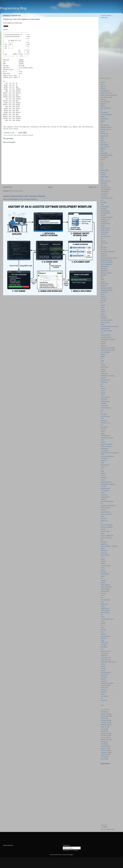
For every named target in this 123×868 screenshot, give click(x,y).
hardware (103, 371)
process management (107, 525)
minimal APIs (104, 459)
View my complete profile (107, 829)
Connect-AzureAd (105, 224)
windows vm (104, 690)
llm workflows (104, 427)
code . (102, 204)
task (102, 615)
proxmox (103, 529)
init (101, 384)
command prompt (105, 213)
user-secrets (104, 647)
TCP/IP (103, 617)
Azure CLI (103, 142)
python (103, 533)
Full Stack (103, 346)
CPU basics (104, 247)
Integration (104, 404)
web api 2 (103, 670)
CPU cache (104, 249)
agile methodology (106, 108)
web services (104, 675)
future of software (105, 352)
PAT (102, 503)
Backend (103, 149)
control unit (104, 234)
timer (102, 632)
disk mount (104, 299)
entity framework (105, 329)
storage (103, 606)
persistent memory (106, 512)
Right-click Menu (105, 555)
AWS (102, 138)
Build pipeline (104, 157)
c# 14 (102, 166)
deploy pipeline (105, 284)
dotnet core (104, 316)
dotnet (102, 309)
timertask (103, 634)
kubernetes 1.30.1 (106, 423)
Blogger (71, 855)
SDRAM (103, 563)
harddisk (103, 369)
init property (104, 399)
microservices (104, 451)
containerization (105, 230)
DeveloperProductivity (107, 290)
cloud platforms (105, 192)
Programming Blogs (106, 15)
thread (102, 628)
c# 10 (102, 164)
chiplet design (104, 177)
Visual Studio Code (106, 660)
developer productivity (107, 288)
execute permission (106, 335)
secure (103, 568)
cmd (102, 200)
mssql (102, 471)
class (102, 179)
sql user (103, 596)
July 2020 (103, 757)
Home (50, 187)
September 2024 (105, 725)
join (102, 412)
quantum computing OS (107, 536)
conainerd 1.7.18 (105, 219)
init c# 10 (103, 389)
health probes (104, 374)
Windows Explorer (106, 685)
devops (103, 294)
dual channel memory (106, 320)
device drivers (104, 292)
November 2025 (105, 716)
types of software (105, 636)
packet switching (105, 497)
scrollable (103, 561)
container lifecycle (105, 228)
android (103, 117)
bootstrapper (104, 153)
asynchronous (104, 136)
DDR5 (102, 279)
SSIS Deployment (105, 600)
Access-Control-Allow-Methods (109, 95)
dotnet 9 (103, 311)
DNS (102, 303)
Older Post (93, 187)
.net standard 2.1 (105, 91)
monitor (103, 467)
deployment (104, 286)
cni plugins (104, 202)
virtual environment (106, 651)
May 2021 (103, 742)
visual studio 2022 (106, 658)
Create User (104, 256)
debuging (103, 282)
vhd (102, 649)
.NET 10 (103, 87)
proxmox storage (105, 531)
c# (101, 162)
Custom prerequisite (106, 264)
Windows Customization (107, 683)
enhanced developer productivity (109, 326)
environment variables (107, 331)
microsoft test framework (107, 456)
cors (102, 239)
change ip (103, 174)
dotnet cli (103, 314)
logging (103, 433)
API (102, 123)
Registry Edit (104, 551)
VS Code (103, 668)
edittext (103, 324)
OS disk (103, 493)
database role (104, 271)
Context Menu (104, 232)
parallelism (104, 499)
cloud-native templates (107, 198)
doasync (103, 305)
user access (104, 645)
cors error (103, 241)
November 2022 (105, 735)
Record (103, 548)
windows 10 (104, 681)
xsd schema (104, 700)
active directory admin (107, 97)
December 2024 (105, 720)
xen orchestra (104, 696)
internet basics (105, 406)
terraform (103, 623)
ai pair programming (106, 115)
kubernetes (104, 421)
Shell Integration (105, 574)
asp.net (103, 132)
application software (106, 127)
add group (103, 100)
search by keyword (106, 566)
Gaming (103, 354)
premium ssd (104, 521)
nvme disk (103, 486)
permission (104, 510)
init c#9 (103, 395)
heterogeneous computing (108, 376)
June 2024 (104, 729)
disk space (104, 301)
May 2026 (103, 712)
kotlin (102, 419)
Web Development (106, 673)
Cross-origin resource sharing (109, 258)
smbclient (103, 581)
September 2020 (105, 752)
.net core (103, 89)
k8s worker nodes (105, 416)
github (102, 361)
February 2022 (105, 737)
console (103, 226)
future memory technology (108, 350)
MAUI (102, 440)
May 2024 (103, 731)
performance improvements (108, 506)
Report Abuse (105, 764)
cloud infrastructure (106, 189)
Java (102, 410)
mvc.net (103, 476)
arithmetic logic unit (106, 129)
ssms (102, 602)
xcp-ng (103, 694)
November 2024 (105, 723)
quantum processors (106, 538)
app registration (105, 125)
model (15, 135)
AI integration (104, 112)
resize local (104, 553)
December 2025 (105, 714)
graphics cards (105, 367)
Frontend (103, 344)
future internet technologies (108, 348)
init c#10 (103, 393)
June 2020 (104, 759)
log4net (103, 431)
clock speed (104, 185)
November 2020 (105, 750)
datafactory (104, 275)
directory (103, 296)
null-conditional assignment (108, 484)
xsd (102, 698)
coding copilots (105, 207)
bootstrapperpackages (107, 155)
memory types (105, 448)
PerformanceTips (105, 508)
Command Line (105, 211)
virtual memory (105, 653)
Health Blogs (104, 17)
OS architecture (105, 491)
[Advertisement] (50, 311)
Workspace (104, 692)
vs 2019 (103, 664)
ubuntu (103, 641)
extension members (106, 337)
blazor (102, 151)
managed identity (105, 436)
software (103, 583)
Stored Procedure (105, 610)
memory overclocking (106, 446)
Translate (74, 850)
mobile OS (104, 461)
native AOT (104, 478)
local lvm (103, 429)
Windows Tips (104, 688)
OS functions (104, 495)
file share (103, 341)
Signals (103, 576)
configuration (104, 222)
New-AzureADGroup (106, 482)
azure (102, 140)
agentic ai (103, 106)
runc (102, 557)
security (103, 570)
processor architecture (107, 527)
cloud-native (104, 196)
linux (102, 425)
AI (101, 110)
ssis (102, 598)
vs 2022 (103, 666)
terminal (31, 135)
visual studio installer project (108, 662)
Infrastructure (104, 382)
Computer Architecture (107, 217)
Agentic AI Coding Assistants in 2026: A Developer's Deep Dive (24, 196)
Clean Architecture (106, 181)
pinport (19, 135)
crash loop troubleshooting (108, 252)
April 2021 (103, 744)
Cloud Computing (105, 187)
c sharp (103, 159)
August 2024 (104, 727)
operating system (105, 488)
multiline (103, 473)
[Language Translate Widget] (72, 848)
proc (102, 523)
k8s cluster (104, 414)
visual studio (104, 655)
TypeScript (104, 638)
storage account (105, 608)
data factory (104, 269)
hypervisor (103, 378)
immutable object (105, 380)
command (10, 135)
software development (107, 587)
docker (103, 307)
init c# (102, 386)
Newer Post (7, 187)
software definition (106, 585)
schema (103, 559)
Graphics (103, 365)
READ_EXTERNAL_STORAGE (109, 546)
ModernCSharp (105, 465)
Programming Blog (13, 8)
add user (103, 104)
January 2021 (104, 748)
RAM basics (104, 542)
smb (102, 578)
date (102, 277)
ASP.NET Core (105, 134)
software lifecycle (105, 589)
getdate (103, 356)
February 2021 (105, 746)
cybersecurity (104, 266)
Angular (103, 121)
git (101, 359)
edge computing (105, 322)
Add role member (105, 102)
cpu (102, 245)
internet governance (106, 408)
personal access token (107, 514)
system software (105, 613)
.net (102, 85)
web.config (104, 677)
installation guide (105, 401)
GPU (102, 363)
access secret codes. (106, 93)
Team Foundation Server (107, 619)
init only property (105, 397)
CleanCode (104, 183)
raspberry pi (25, 135)
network (103, 480)
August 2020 (104, 755)
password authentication (107, 501)
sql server (103, 593)
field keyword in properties (108, 339)
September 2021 (105, 740)
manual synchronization (107, 438)
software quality (105, 591)
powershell (104, 518)
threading (103, 630)
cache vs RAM (105, 170)
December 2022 (105, 733)
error (102, 333)
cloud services (105, 194)
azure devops (104, 144)
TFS (102, 625)
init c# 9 (103, 391)
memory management (107, 444)
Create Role (104, 254)
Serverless (104, 572)
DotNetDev (104, 318)
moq (102, 469)
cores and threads (106, 237)
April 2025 (103, 718)
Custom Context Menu (107, 262)
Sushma (105, 827)
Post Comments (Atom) (17, 191)
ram (102, 540)
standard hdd (104, 604)
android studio (105, 119)
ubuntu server (104, 643)
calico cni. (103, 172)
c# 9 (102, 168)
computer (103, 215)
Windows (103, 679)
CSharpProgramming (106, 260)
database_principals (106, 273)
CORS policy (104, 243)
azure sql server (105, 147)
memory (103, 442)
